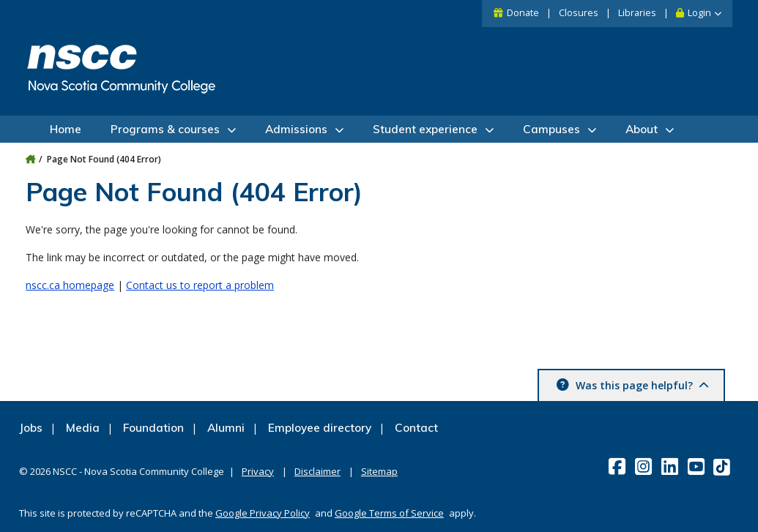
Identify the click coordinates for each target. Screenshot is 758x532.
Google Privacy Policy (263, 513)
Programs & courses (165, 129)
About (642, 129)
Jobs (31, 428)
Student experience (425, 129)
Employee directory (320, 428)
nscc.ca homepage (70, 285)
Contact (416, 428)
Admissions (296, 129)
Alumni (226, 428)
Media (83, 428)
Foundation (153, 428)
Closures (579, 13)
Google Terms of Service (389, 513)
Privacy (258, 471)
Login (699, 13)
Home (66, 129)
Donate (523, 13)
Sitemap (379, 471)
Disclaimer (317, 471)
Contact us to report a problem (200, 285)
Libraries (637, 13)
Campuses (551, 129)
